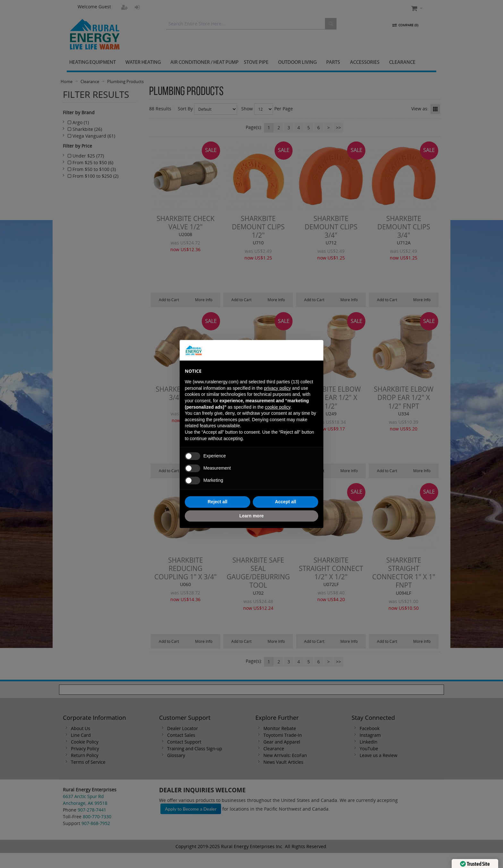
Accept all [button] (286, 502)
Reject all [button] (217, 502)
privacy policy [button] (277, 388)
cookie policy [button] (278, 407)
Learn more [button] (251, 516)
